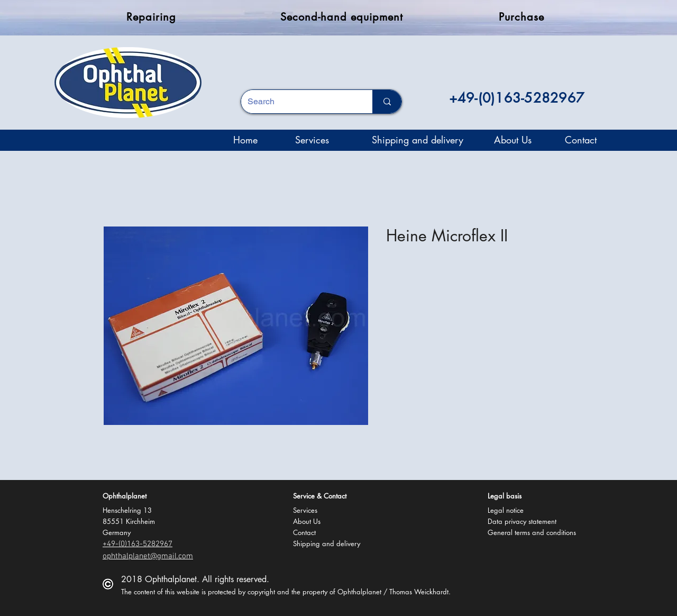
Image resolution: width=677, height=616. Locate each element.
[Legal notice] (506, 510)
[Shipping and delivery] (418, 140)
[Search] (299, 102)
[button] (126, 496)
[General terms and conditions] (532, 532)
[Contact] (580, 140)
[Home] (245, 140)
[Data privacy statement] (524, 521)
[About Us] (513, 140)
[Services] (312, 140)
